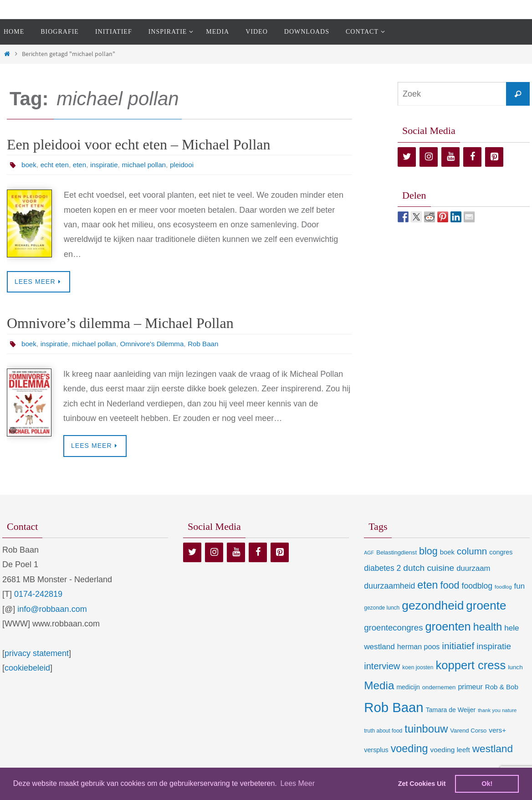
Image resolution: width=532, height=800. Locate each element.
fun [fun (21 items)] (520, 587)
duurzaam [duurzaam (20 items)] (473, 569)
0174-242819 (38, 595)
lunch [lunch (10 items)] (515, 668)
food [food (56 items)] (450, 586)
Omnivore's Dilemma (159, 344)
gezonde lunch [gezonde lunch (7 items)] (382, 609)
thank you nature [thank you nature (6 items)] (497, 711)
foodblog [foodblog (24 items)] (477, 587)
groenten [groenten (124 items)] (448, 627)
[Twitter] (407, 157)
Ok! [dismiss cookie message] (487, 784)
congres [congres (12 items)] (501, 553)
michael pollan (150, 165)
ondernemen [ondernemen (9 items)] (439, 688)
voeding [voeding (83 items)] (409, 749)
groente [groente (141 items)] (486, 606)
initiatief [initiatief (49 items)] (458, 647)
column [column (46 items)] (472, 552)
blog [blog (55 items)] (428, 552)
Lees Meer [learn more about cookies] (297, 783)
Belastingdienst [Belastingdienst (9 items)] (396, 553)
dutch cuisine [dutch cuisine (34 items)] (429, 568)
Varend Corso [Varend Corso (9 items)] (468, 731)
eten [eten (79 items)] (427, 586)
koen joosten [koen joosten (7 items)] (418, 668)
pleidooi (190, 165)
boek (29, 165)
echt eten (56, 165)
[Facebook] (472, 157)
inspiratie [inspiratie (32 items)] (494, 647)
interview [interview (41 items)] (382, 667)
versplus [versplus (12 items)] (376, 751)
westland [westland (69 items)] (493, 750)
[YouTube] (450, 157)
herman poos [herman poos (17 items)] (418, 647)
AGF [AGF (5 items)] (369, 554)
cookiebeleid (27, 669)
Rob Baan (213, 344)
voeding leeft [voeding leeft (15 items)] (450, 751)
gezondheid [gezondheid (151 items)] (433, 606)
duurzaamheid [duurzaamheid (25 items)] (389, 587)
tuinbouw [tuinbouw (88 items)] (426, 730)
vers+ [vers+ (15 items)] (497, 731)
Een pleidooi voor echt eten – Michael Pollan (139, 144)
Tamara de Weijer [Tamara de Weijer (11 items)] (451, 710)
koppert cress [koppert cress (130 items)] (471, 666)
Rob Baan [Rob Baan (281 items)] (394, 708)
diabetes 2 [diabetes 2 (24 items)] (382, 569)
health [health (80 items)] (488, 628)
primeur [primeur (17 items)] (470, 687)
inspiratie (108, 165)
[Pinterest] (494, 157)
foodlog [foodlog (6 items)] (503, 588)
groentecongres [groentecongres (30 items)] (393, 628)
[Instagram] (429, 157)
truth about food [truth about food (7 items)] (383, 732)
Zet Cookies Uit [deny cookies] (422, 784)
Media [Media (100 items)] (379, 686)
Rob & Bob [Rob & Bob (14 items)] (502, 688)
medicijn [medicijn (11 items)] (408, 688)
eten (82, 165)
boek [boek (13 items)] (447, 553)
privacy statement (37, 654)
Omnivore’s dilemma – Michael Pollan (120, 323)
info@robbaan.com (52, 610)
